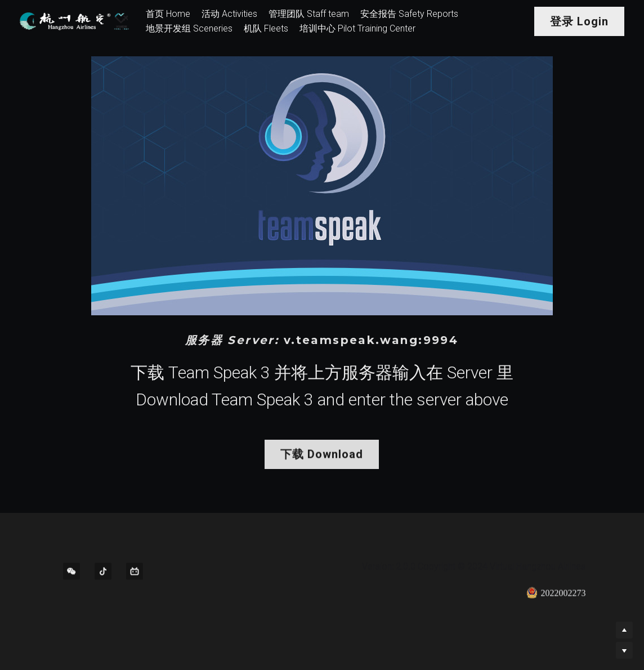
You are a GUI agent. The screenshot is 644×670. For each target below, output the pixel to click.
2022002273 (556, 596)
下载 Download (322, 457)
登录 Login (579, 21)
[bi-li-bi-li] (135, 574)
